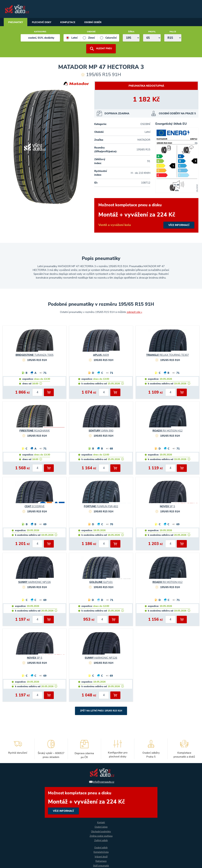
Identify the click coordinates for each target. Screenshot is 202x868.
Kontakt (101, 822)
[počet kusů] (37, 392)
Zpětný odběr (101, 840)
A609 (101, 355)
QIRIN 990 (101, 431)
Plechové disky (45, 22)
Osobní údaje (101, 826)
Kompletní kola (101, 852)
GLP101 (101, 582)
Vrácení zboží (101, 856)
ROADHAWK (35, 431)
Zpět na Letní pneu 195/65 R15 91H (101, 711)
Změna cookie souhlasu (101, 835)
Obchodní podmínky (101, 831)
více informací (146, 216)
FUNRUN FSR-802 (101, 507)
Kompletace (74, 22)
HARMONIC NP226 (34, 582)
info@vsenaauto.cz (104, 781)
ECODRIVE (35, 507)
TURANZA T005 (34, 355)
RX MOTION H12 (168, 431)
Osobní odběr (102, 22)
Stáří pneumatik (101, 866)
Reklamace (101, 861)
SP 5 (167, 507)
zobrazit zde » (134, 312)
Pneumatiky (17, 22)
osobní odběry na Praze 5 (177, 114)
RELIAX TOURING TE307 (168, 355)
